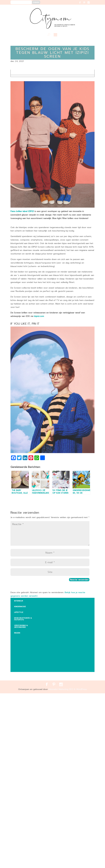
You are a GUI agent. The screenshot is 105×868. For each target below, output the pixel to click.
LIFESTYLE (19, 612)
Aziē (18, 649)
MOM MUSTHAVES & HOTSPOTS (23, 619)
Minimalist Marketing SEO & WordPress (68, 689)
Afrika (19, 638)
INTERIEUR (19, 601)
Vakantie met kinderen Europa (27, 656)
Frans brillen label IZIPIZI (22, 211)
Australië (21, 643)
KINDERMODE (20, 607)
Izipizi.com (39, 316)
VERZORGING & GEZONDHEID (21, 626)
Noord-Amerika (24, 662)
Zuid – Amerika (24, 668)
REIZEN (17, 633)
